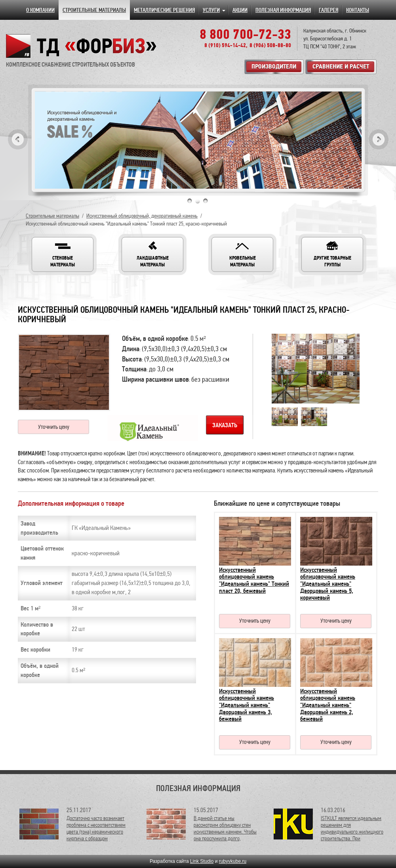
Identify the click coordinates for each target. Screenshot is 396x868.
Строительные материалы (52, 216)
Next (379, 139)
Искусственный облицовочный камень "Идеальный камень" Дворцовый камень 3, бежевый (247, 705)
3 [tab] (206, 201)
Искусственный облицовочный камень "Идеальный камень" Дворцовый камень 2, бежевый (328, 705)
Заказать (225, 425)
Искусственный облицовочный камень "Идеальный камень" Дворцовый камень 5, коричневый (328, 584)
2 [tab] (198, 201)
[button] (63, 254)
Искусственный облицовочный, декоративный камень (142, 216)
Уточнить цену (54, 427)
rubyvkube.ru (233, 861)
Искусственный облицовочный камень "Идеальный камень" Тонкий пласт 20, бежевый (254, 580)
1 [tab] (190, 201)
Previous (18, 139)
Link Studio (202, 861)
